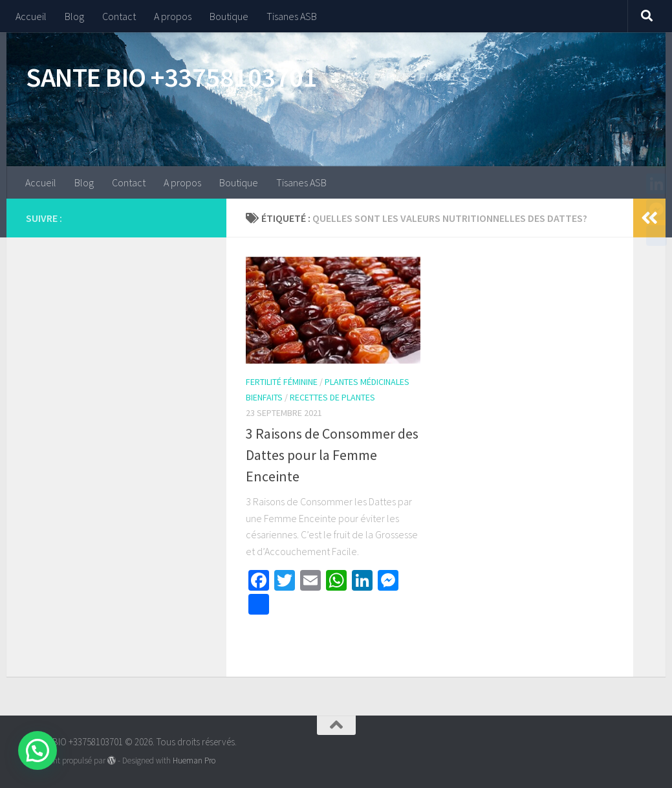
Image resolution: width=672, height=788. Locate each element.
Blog (74, 16)
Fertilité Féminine (282, 382)
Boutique (229, 16)
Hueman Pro (194, 761)
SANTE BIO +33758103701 (171, 77)
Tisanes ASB (292, 16)
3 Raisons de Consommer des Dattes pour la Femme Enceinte (332, 455)
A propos (173, 16)
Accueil (31, 16)
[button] (38, 750)
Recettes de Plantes (332, 397)
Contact (119, 16)
